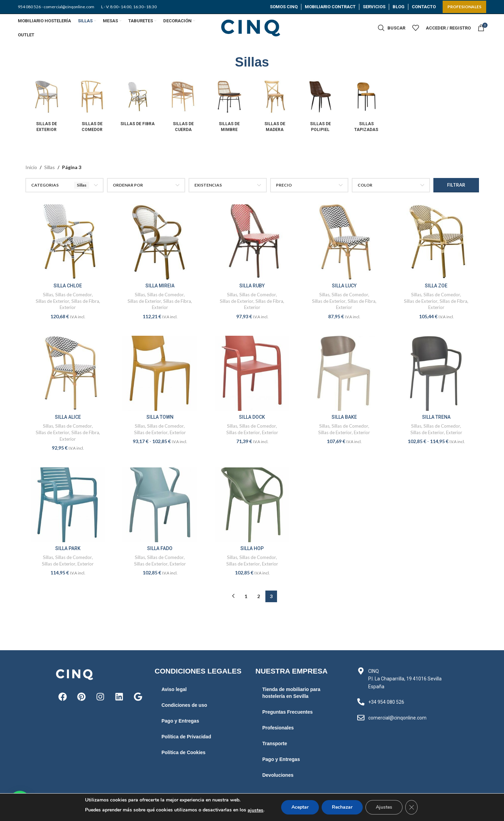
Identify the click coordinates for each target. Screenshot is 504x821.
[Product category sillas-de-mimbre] (229, 106)
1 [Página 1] (246, 596)
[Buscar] (392, 28)
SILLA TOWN (160, 417)
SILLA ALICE (68, 417)
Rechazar (342, 807)
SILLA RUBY (252, 286)
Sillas (50, 167)
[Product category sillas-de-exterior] (46, 106)
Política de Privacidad (186, 737)
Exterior (68, 307)
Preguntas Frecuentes (287, 712)
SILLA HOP (252, 548)
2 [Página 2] (259, 596)
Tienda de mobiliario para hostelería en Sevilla (291, 693)
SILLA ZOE (436, 286)
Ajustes (384, 807)
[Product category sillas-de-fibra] (138, 103)
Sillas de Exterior (52, 301)
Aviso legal (174, 689)
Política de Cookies (183, 752)
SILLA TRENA (436, 417)
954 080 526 (29, 7)
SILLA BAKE (344, 417)
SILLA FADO (160, 548)
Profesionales (278, 728)
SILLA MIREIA (160, 286)
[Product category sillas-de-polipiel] (320, 106)
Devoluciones (278, 775)
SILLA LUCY (344, 286)
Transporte (275, 743)
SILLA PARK (68, 548)
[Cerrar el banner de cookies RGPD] (411, 807)
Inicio (31, 167)
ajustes (255, 810)
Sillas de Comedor (74, 295)
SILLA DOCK (252, 417)
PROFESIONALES (464, 7)
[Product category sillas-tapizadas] (366, 106)
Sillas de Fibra (85, 301)
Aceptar (300, 807)
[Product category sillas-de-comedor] (92, 106)
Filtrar (456, 185)
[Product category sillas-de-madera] (275, 106)
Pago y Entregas (180, 721)
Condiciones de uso (184, 705)
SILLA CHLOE (68, 286)
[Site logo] (252, 27)
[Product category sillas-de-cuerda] (183, 106)
